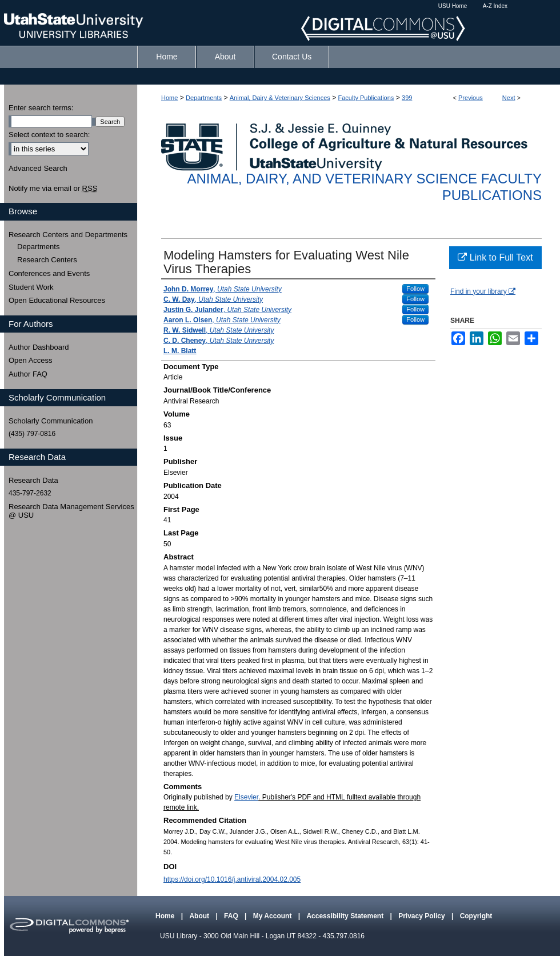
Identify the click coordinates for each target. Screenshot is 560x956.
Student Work (31, 287)
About (200, 916)
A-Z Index (495, 6)
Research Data (33, 480)
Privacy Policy (423, 916)
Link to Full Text (495, 257)
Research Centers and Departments (68, 235)
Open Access (31, 360)
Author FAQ (28, 374)
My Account (273, 916)
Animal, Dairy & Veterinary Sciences (280, 98)
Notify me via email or (53, 189)
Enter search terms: (41, 108)
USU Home (453, 6)
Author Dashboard (39, 347)
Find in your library (483, 291)
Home (169, 98)
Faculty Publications (366, 98)
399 (407, 98)
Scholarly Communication (51, 421)
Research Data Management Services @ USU (71, 511)
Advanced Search (38, 168)
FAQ (232, 916)
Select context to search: (49, 135)
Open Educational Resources (57, 300)
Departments (204, 98)
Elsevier (246, 797)
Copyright (476, 916)
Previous (471, 98)
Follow (415, 289)
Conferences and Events (49, 273)
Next (509, 98)
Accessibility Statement (346, 916)
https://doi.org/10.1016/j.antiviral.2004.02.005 (232, 879)
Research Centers (47, 260)
